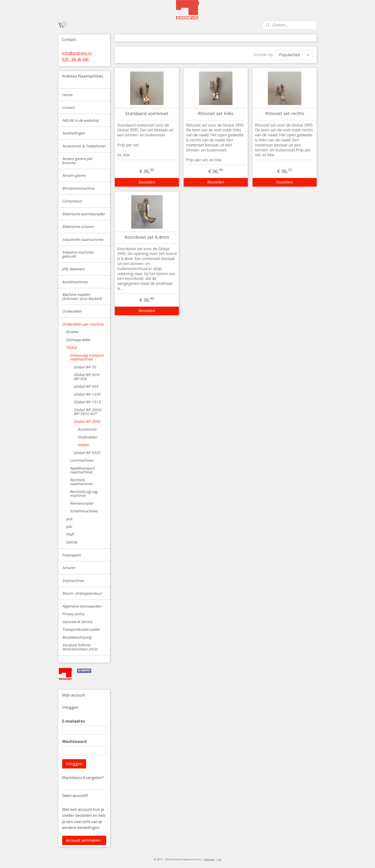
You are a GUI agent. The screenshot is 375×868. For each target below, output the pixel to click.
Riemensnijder (82, 503)
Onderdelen (72, 311)
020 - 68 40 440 (75, 59)
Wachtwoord (74, 741)
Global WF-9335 (87, 453)
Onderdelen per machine (83, 324)
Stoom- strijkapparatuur (82, 593)
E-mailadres (74, 721)
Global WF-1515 (87, 402)
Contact (68, 107)
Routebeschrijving (77, 637)
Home (67, 95)
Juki (69, 526)
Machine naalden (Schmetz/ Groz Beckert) (82, 296)
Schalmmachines (84, 511)
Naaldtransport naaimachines (82, 470)
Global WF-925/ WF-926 (87, 377)
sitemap (209, 859)
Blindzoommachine (78, 188)
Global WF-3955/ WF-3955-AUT (88, 412)
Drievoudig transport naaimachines (87, 357)
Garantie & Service (77, 622)
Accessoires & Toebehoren (84, 146)
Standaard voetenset (147, 114)
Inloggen (74, 764)
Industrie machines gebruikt (78, 254)
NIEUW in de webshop (80, 120)
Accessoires (87, 429)
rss (219, 859)
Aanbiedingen (73, 133)
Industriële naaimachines (83, 239)
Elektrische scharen (78, 227)
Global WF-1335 (87, 394)
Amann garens (74, 175)
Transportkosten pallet (81, 629)
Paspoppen (71, 555)
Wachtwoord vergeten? (83, 778)
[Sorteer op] (294, 55)
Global (71, 347)
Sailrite (72, 542)
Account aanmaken (83, 840)
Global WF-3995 (87, 421)
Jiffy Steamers (73, 269)
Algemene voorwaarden (82, 606)
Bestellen (147, 182)
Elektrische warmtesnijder (83, 214)
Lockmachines (82, 460)
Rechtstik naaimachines (81, 482)
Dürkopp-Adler (78, 340)
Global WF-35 (85, 367)
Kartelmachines (75, 282)
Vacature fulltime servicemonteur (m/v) (80, 647)
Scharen (69, 568)
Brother (72, 332)
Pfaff (70, 534)
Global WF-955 (86, 386)
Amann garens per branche (77, 161)
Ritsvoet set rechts (284, 114)
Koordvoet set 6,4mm (147, 237)
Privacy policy (73, 614)
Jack (69, 519)
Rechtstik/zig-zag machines (84, 494)
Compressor (72, 201)
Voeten (83, 445)
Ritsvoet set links (216, 114)
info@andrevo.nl (77, 53)
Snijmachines (73, 581)
